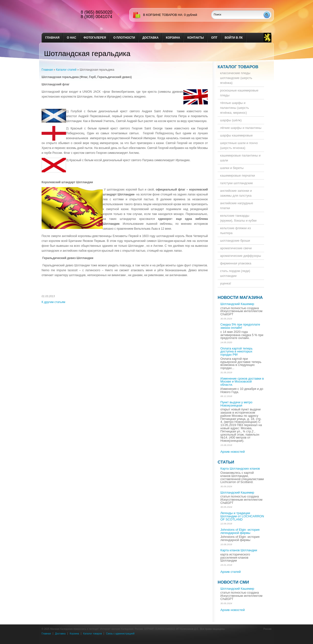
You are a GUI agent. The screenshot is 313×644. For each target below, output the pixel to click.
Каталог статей (66, 70)
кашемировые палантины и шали (240, 158)
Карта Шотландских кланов (240, 469)
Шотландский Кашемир (237, 304)
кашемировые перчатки (237, 175)
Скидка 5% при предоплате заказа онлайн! (240, 326)
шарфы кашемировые (236, 135)
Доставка (60, 634)
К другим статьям (53, 302)
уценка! (226, 283)
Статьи (226, 462)
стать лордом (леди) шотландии (235, 273)
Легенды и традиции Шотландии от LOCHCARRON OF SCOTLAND (242, 516)
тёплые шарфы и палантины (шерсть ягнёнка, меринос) (235, 108)
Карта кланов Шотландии (239, 550)
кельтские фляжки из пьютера (235, 231)
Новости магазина (240, 298)
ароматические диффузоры (240, 256)
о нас (71, 38)
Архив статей (230, 572)
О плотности (124, 38)
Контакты (196, 38)
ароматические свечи (236, 248)
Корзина (173, 38)
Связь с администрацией (120, 634)
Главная (52, 38)
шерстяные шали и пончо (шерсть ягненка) (239, 145)
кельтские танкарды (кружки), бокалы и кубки (238, 218)
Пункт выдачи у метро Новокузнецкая (236, 404)
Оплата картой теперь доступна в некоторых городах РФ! (236, 352)
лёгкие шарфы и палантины (241, 128)
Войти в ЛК (234, 38)
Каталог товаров (238, 67)
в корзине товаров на (163, 15)
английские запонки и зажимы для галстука (236, 193)
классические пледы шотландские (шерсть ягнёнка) (236, 78)
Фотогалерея (95, 38)
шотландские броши (235, 241)
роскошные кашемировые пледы (239, 93)
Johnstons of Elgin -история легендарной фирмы (240, 531)
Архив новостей (233, 452)
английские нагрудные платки (237, 206)
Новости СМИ (233, 582)
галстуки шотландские (236, 183)
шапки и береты (232, 168)
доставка (150, 38)
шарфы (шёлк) (231, 120)
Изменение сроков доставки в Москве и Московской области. (242, 382)
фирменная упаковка (236, 263)
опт (214, 38)
